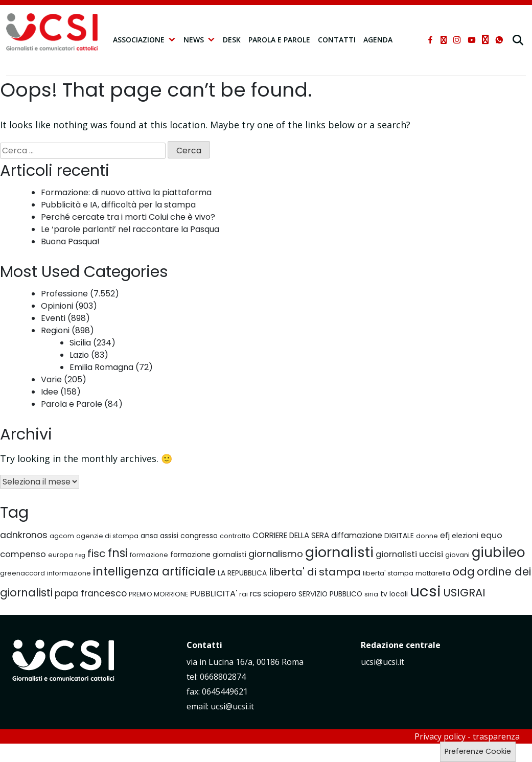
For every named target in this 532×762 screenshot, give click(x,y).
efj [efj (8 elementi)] (445, 535)
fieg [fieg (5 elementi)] (80, 555)
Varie (51, 379)
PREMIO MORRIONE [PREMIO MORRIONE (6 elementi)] (158, 594)
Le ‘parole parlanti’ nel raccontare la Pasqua (130, 229)
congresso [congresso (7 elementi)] (199, 536)
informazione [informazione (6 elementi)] (69, 573)
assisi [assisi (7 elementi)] (169, 536)
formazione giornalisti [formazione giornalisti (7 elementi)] (208, 555)
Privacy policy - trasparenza (467, 736)
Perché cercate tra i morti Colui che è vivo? (128, 217)
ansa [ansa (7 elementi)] (149, 536)
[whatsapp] (499, 40)
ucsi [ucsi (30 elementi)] (425, 591)
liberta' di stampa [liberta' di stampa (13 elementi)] (315, 572)
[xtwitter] (444, 40)
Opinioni (57, 306)
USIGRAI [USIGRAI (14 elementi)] (464, 593)
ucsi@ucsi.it (383, 662)
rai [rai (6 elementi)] (244, 594)
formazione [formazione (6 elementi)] (149, 555)
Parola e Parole (279, 40)
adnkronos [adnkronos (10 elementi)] (24, 535)
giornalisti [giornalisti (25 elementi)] (339, 552)
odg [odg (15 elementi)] (464, 572)
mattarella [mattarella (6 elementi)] (433, 573)
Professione (64, 294)
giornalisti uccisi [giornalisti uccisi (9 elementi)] (409, 554)
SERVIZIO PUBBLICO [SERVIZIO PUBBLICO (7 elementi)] (330, 594)
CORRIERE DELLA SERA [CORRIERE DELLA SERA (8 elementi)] (291, 535)
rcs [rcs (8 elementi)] (256, 594)
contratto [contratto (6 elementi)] (235, 536)
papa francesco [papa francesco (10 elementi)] (91, 593)
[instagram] (457, 40)
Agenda (378, 40)
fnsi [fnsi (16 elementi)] (118, 553)
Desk (232, 40)
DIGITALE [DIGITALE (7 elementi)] (399, 536)
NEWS (199, 40)
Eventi (53, 318)
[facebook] (430, 40)
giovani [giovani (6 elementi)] (457, 555)
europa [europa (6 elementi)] (61, 555)
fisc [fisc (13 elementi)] (97, 553)
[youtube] (472, 40)
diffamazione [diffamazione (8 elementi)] (357, 535)
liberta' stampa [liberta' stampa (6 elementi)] (388, 573)
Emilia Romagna (101, 367)
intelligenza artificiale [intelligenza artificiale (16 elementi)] (154, 571)
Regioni (55, 330)
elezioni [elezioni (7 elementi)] (465, 536)
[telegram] (485, 40)
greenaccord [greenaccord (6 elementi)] (22, 573)
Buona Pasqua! (70, 241)
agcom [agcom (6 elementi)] (62, 536)
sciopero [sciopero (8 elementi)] (280, 594)
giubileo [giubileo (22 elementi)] (499, 552)
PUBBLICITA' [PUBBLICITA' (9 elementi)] (214, 594)
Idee (50, 392)
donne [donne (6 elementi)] (427, 536)
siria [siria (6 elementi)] (371, 594)
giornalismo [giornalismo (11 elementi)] (276, 554)
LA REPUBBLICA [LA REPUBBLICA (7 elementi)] (242, 573)
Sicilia (80, 343)
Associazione (144, 40)
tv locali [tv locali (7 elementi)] (394, 594)
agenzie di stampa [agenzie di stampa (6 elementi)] (107, 536)
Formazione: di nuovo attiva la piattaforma (126, 192)
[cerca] (519, 40)
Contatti (337, 40)
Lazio (79, 355)
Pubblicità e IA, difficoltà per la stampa (118, 205)
